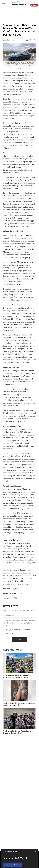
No (13, 634)
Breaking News (27, 623)
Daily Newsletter (11, 623)
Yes (6, 634)
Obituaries (9, 626)
